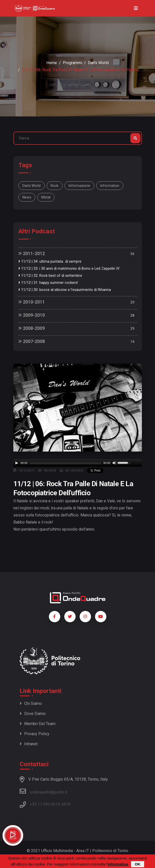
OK (138, 864)
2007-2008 (32, 341)
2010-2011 (32, 302)
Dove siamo (33, 714)
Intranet (29, 744)
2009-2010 (32, 315)
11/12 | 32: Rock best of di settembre (50, 276)
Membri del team (38, 724)
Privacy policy (35, 734)
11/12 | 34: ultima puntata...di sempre (50, 262)
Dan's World (98, 63)
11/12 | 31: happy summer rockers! (48, 283)
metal (46, 197)
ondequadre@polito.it (43, 791)
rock (55, 186)
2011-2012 (32, 253)
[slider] (65, 463)
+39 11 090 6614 (45, 804)
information (110, 186)
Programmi (72, 63)
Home (52, 63)
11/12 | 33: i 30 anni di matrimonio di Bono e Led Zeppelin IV (69, 269)
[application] (78, 463)
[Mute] (114, 463)
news (27, 197)
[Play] (17, 463)
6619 (66, 804)
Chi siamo (31, 703)
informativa (118, 864)
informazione (79, 186)
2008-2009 (32, 328)
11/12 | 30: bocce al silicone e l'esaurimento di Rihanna (65, 290)
